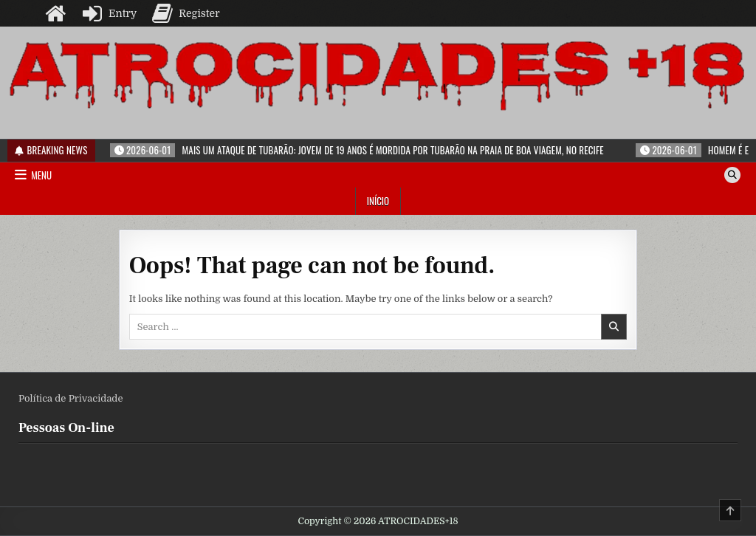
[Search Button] (732, 175)
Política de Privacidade (71, 398)
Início (378, 201)
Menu (41, 175)
